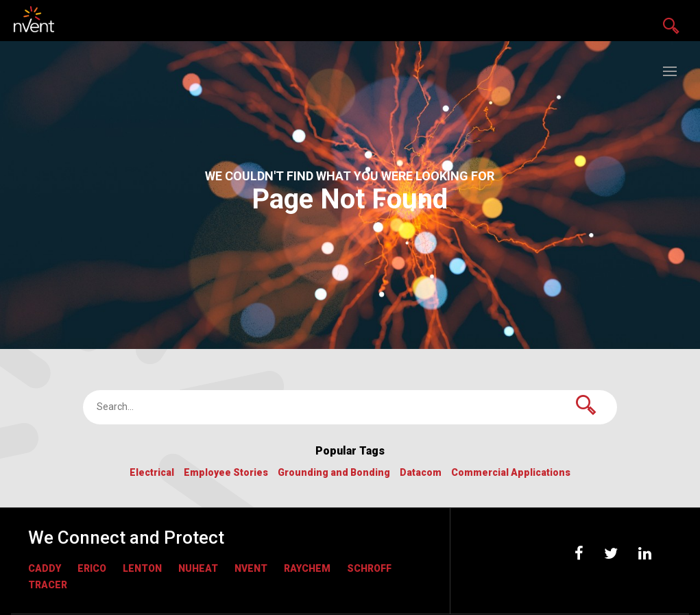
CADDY (45, 568)
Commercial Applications (511, 473)
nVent (251, 568)
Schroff (369, 568)
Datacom (421, 473)
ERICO (92, 568)
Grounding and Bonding (334, 473)
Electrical (152, 473)
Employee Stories (226, 473)
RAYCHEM (307, 568)
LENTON (142, 568)
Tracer (48, 585)
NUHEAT (198, 568)
